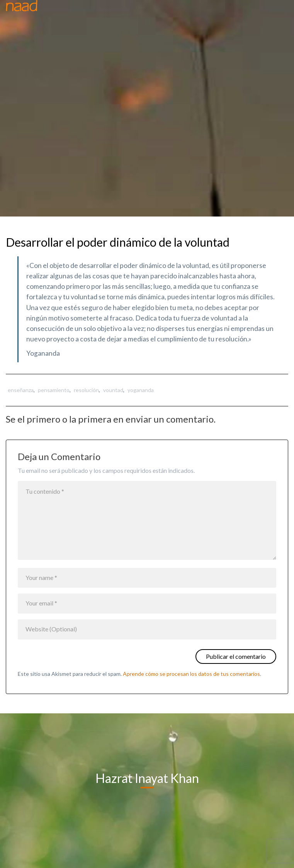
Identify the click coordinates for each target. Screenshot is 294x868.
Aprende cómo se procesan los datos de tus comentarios (191, 674)
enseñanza (21, 390)
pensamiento (54, 390)
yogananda (141, 390)
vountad (113, 390)
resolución (86, 390)
